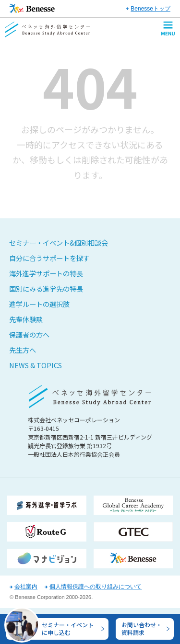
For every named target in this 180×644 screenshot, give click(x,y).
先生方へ (23, 350)
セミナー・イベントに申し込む (68, 627)
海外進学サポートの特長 (46, 273)
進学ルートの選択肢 (39, 304)
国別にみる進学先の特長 (46, 288)
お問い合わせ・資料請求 (142, 627)
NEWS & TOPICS (36, 365)
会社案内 (26, 587)
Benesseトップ (150, 9)
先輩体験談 (26, 319)
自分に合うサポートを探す (49, 258)
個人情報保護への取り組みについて (96, 587)
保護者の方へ (29, 334)
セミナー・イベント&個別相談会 (59, 243)
